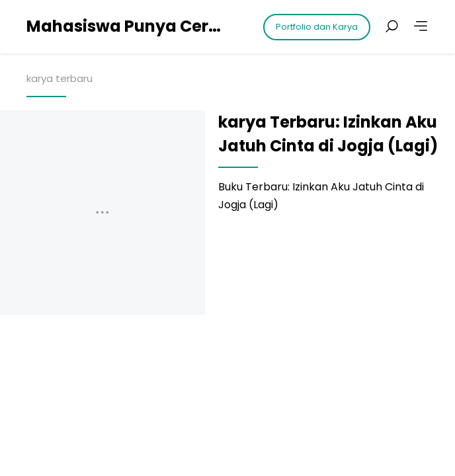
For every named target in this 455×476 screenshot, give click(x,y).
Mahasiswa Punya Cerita (126, 26)
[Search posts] (392, 26)
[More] (421, 26)
